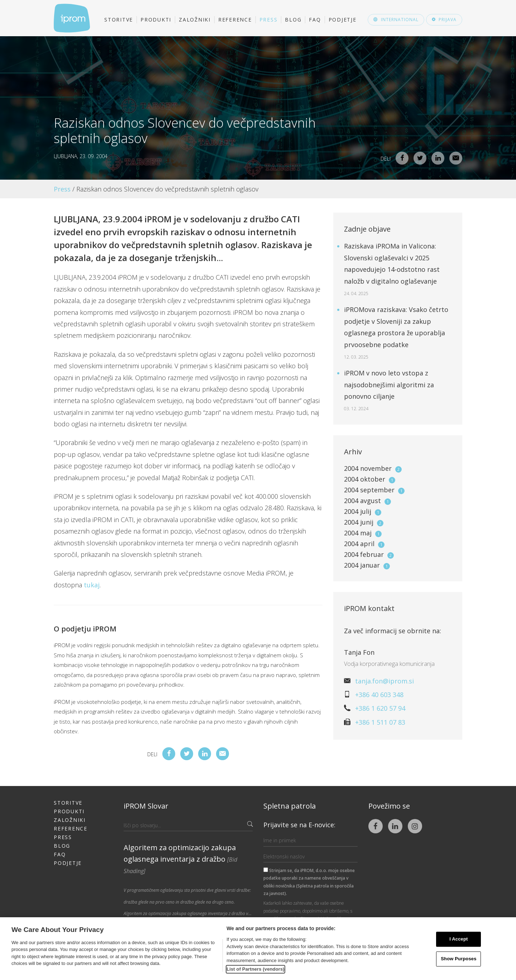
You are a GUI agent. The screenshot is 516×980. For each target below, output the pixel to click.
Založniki (195, 20)
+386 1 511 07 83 (380, 722)
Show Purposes (458, 959)
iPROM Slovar (146, 806)
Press (269, 20)
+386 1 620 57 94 (380, 708)
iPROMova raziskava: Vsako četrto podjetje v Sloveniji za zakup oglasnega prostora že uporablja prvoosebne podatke (396, 333)
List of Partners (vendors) (255, 969)
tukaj (92, 585)
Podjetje (343, 20)
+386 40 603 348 (379, 695)
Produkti (156, 20)
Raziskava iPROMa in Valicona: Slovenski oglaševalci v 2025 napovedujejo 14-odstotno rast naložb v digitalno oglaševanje (392, 269)
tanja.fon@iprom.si (384, 681)
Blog (293, 20)
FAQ (315, 20)
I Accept (458, 939)
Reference (235, 20)
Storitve (119, 20)
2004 (373, 468)
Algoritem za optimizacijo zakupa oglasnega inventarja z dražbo (180, 859)
